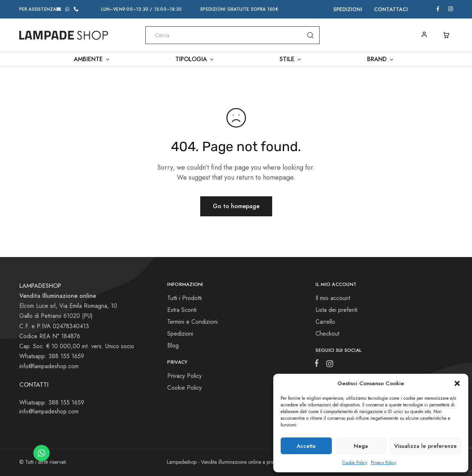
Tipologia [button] (195, 59)
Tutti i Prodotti (184, 298)
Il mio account (333, 298)
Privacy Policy (383, 463)
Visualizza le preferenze (425, 446)
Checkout (327, 334)
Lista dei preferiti (336, 310)
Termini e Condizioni (192, 322)
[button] (457, 383)
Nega (361, 446)
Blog (173, 345)
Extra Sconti (182, 310)
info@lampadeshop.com (49, 366)
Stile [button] (291, 59)
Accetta (306, 446)
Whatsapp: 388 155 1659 (52, 402)
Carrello (325, 322)
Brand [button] (381, 59)
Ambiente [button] (92, 59)
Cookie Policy (355, 463)
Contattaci (391, 9)
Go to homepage (236, 206)
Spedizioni (348, 9)
